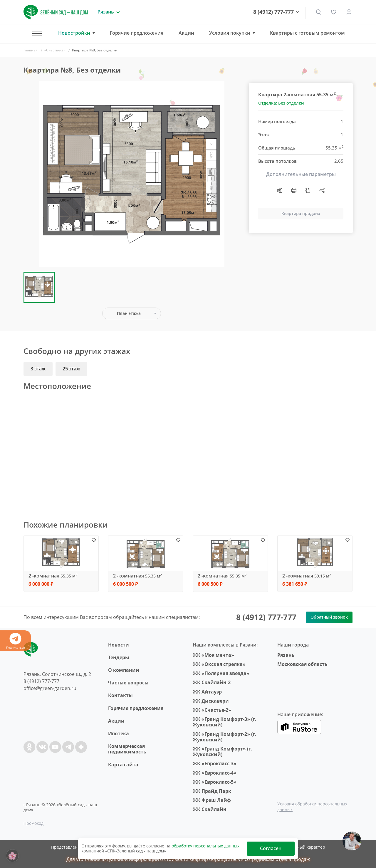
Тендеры (119, 657)
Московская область (302, 664)
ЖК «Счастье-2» (212, 710)
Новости (119, 645)
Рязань (286, 655)
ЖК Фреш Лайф (212, 800)
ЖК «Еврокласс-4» (215, 773)
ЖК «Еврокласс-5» (215, 782)
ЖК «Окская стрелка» (219, 664)
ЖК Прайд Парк (212, 791)
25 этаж (71, 369)
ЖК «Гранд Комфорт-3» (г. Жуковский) (224, 722)
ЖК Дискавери (211, 701)
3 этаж (38, 369)
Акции (186, 33)
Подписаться (15, 641)
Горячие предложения (137, 33)
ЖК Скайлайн (210, 809)
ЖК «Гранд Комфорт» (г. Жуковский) (222, 752)
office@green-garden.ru (50, 688)
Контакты (120, 695)
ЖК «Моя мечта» (213, 655)
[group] (132, 174)
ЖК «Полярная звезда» (221, 673)
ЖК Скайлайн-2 (212, 682)
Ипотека (119, 733)
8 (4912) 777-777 (273, 12)
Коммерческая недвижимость (127, 749)
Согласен (271, 848)
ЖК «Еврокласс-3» (215, 763)
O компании (124, 670)
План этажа (129, 313)
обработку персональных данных (205, 846)
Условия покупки (230, 33)
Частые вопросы (128, 683)
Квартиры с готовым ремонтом (307, 33)
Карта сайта (123, 765)
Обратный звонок (329, 617)
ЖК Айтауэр (207, 692)
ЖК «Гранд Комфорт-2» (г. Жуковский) (224, 737)
